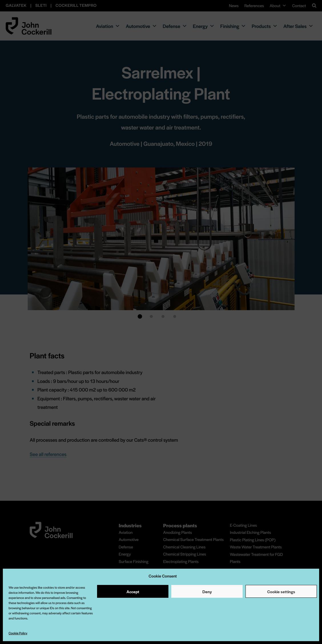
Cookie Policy (18, 633)
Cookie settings (281, 591)
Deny (207, 591)
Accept (133, 591)
